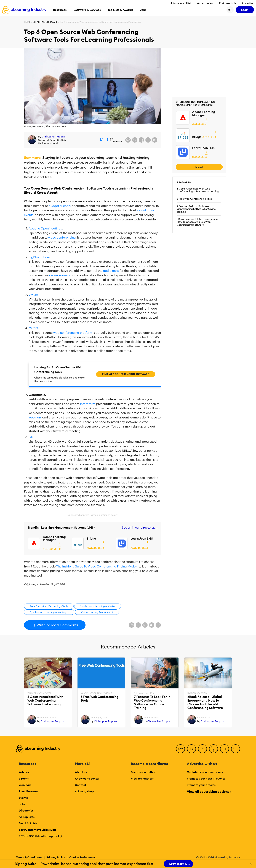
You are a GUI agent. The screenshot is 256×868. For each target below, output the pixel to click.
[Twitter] (191, 749)
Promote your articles (201, 785)
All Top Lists (27, 817)
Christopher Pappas (53, 137)
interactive (88, 404)
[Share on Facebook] (128, 140)
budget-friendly (60, 206)
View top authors (142, 778)
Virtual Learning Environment (97, 612)
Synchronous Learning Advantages (49, 612)
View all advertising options (210, 792)
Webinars (25, 785)
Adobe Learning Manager (54, 538)
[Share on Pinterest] (155, 140)
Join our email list (181, 3)
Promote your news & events (206, 778)
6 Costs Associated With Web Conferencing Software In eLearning (198, 190)
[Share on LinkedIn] (141, 140)
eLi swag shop (84, 791)
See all (199, 167)
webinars (35, 417)
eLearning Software (45, 22)
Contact (80, 785)
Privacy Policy (56, 857)
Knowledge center (87, 778)
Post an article (228, 3)
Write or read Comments (55, 625)
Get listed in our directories (205, 772)
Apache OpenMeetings (45, 228)
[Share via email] (148, 140)
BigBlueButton (39, 257)
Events (23, 798)
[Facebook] (180, 749)
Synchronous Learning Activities (98, 606)
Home (27, 22)
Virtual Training (144, 693)
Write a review (205, 3)
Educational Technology (96, 693)
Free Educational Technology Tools (49, 606)
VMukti (34, 295)
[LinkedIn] (202, 749)
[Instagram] (236, 749)
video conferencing (62, 237)
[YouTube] (214, 749)
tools (111, 271)
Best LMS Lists (28, 823)
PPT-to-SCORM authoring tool (41, 836)
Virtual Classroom (39, 693)
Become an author (143, 772)
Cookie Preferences (82, 857)
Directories (26, 810)
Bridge (91, 539)
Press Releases (28, 791)
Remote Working (197, 693)
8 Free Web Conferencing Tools (195, 199)
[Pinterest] (225, 749)
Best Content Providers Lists (38, 830)
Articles (24, 772)
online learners (60, 275)
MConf (33, 328)
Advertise (247, 3)
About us (81, 772)
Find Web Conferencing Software (126, 374)
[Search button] (230, 10)
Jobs (22, 804)
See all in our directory (139, 528)
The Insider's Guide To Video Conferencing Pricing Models (97, 566)
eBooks (24, 778)
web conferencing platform (73, 333)
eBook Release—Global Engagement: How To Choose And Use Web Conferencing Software (198, 222)
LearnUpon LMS (142, 539)
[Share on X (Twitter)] (135, 140)
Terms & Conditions (29, 857)
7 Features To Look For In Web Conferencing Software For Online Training (196, 209)
